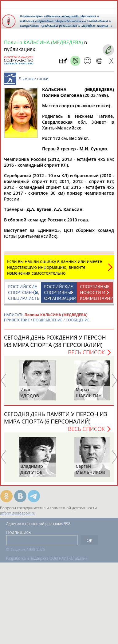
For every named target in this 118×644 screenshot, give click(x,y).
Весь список (86, 355)
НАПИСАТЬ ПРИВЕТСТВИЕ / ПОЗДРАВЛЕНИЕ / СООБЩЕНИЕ (47, 320)
